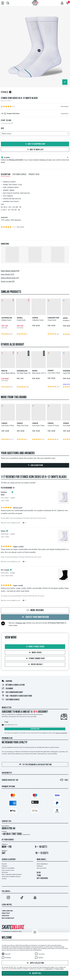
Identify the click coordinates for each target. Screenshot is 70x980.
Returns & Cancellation (13, 685)
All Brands (40, 866)
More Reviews (35, 610)
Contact (4, 879)
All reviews (5, 872)
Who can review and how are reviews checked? (18, 483)
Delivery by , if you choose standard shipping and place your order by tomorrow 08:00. (35, 160)
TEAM (39, 876)
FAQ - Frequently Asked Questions (17, 696)
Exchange (7, 689)
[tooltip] (68, 114)
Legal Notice (7, 905)
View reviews (64, 106)
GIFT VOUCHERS (42, 878)
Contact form (26, 834)
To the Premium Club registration (35, 765)
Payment (4, 864)
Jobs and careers (42, 868)
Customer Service (11, 700)
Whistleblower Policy (8, 918)
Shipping (7, 681)
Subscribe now (35, 729)
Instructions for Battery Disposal (11, 876)
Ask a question (35, 465)
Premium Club (21, 623)
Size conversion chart (12, 692)
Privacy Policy (6, 913)
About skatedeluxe (42, 864)
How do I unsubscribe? (61, 733)
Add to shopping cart (35, 144)
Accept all (35, 973)
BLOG (39, 873)
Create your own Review (35, 617)
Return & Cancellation (8, 868)
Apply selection (35, 963)
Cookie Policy (5, 916)
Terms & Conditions (7, 911)
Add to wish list (35, 150)
